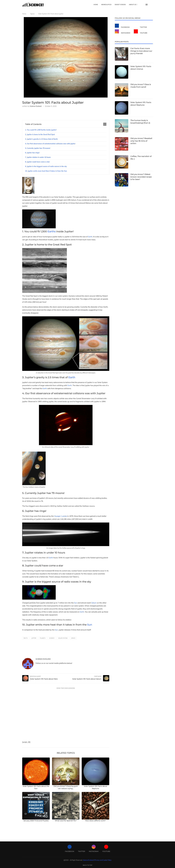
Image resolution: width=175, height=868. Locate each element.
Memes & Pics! (106, 5)
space (73, 638)
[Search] (152, 5)
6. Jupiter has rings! (32, 153)
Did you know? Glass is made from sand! (141, 86)
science (52, 638)
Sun (76, 603)
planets (43, 638)
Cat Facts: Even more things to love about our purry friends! (141, 51)
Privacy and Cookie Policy (103, 860)
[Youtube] (143, 32)
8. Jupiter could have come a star (37, 162)
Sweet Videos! (120, 5)
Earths (52, 231)
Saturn (94, 603)
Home (96, 5)
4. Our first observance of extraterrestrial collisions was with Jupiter (50, 144)
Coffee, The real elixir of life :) (141, 158)
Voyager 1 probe (61, 516)
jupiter (34, 638)
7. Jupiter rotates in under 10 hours (38, 157)
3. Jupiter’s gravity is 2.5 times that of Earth (41, 139)
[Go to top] (88, 865)
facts (26, 638)
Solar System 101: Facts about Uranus (141, 68)
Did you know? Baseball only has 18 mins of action (141, 141)
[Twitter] (143, 26)
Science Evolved (36, 106)
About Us (133, 5)
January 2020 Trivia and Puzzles (36, 821)
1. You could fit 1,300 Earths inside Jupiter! (41, 130)
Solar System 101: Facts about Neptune (141, 104)
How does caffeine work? (95, 821)
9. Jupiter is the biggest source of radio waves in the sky (46, 166)
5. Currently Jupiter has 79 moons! (38, 148)
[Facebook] (124, 26)
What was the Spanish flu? (66, 821)
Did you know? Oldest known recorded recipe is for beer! (141, 177)
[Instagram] (124, 32)
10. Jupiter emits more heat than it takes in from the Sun (46, 171)
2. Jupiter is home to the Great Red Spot (40, 134)
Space (32, 14)
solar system (63, 638)
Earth (90, 237)
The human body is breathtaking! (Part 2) (140, 122)
